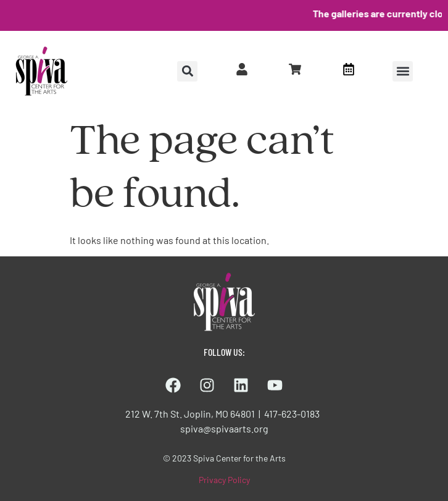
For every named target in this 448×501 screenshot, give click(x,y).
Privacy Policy (224, 480)
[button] (403, 71)
